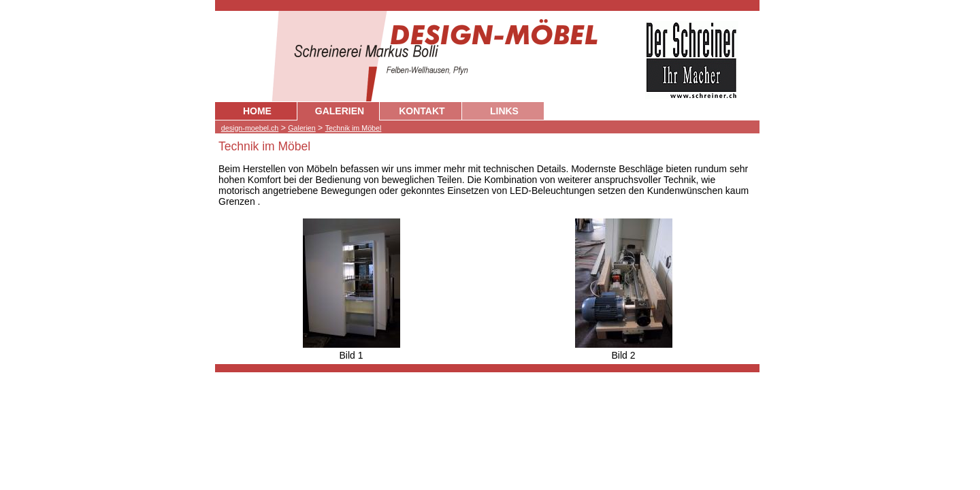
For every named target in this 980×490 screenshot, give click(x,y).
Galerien (301, 128)
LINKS (504, 111)
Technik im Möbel (354, 128)
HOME (257, 111)
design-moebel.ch (250, 128)
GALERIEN (340, 111)
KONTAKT (422, 111)
